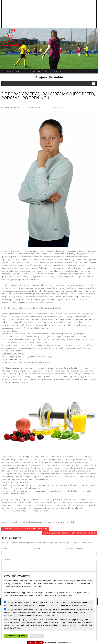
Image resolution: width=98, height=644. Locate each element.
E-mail (37, 549)
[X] (70, 643)
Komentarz (6, 559)
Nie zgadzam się (37, 636)
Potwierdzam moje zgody (16, 636)
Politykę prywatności (59, 605)
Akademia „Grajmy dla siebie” (36, 71)
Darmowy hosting (51, 643)
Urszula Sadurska (12, 107)
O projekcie (57, 71)
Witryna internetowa (75, 549)
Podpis (5, 549)
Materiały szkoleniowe (11, 71)
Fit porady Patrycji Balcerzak (52, 107)
